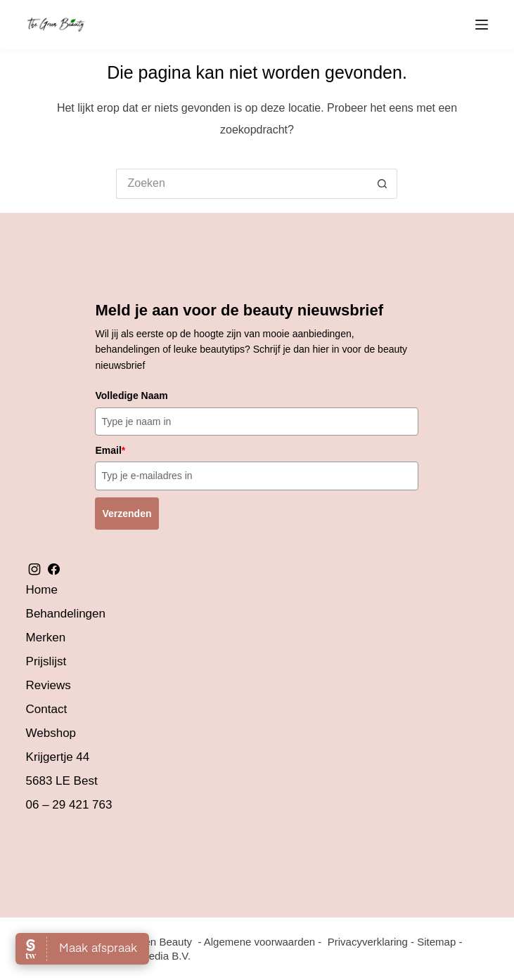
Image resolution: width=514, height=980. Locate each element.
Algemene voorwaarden (259, 942)
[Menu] (482, 25)
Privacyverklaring (368, 942)
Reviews (49, 685)
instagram (34, 569)
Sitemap (436, 942)
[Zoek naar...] (242, 184)
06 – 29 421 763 (69, 805)
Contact (47, 709)
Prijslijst (46, 661)
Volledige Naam (131, 396)
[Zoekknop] (382, 184)
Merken (46, 638)
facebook (53, 569)
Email (110, 450)
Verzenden (127, 514)
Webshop (51, 733)
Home (42, 590)
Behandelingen (66, 614)
